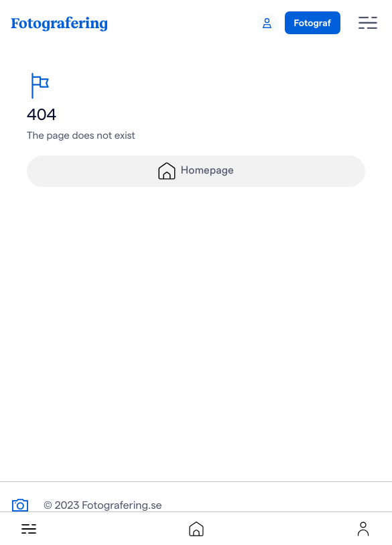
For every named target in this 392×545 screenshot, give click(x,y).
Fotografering (59, 22)
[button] (29, 529)
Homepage (196, 171)
